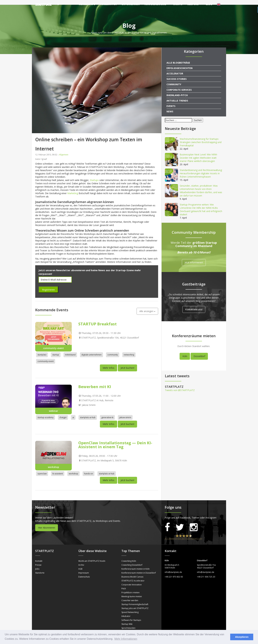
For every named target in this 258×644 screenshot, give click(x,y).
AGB (80, 564)
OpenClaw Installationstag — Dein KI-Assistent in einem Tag (115, 440)
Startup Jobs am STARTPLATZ (135, 604)
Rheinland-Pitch (177, 90)
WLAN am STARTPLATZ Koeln (92, 556)
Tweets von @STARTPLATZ (180, 385)
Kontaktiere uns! (194, 305)
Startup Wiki (127, 619)
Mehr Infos (109, 363)
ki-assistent (58, 469)
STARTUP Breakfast (97, 319)
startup (56, 350)
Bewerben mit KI (95, 382)
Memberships (87, 4)
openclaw (42, 469)
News (170, 107)
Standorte (40, 568)
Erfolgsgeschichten (180, 63)
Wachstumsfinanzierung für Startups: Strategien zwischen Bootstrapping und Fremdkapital (201, 137)
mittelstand (70, 350)
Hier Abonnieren (47, 523)
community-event (46, 356)
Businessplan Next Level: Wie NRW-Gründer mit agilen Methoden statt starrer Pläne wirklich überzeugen (199, 153)
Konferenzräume (156, 4)
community (113, 350)
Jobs (37, 564)
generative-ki (107, 413)
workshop (73, 469)
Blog (209, 4)
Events (178, 4)
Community (174, 80)
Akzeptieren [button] (242, 637)
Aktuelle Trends (177, 96)
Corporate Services (179, 85)
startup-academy (45, 413)
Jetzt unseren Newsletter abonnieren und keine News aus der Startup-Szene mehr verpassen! (90, 267)
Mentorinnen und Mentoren (134, 627)
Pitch (124, 584)
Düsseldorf (199, 351)
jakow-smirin (125, 413)
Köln (185, 351)
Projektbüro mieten (130, 588)
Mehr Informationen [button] (126, 639)
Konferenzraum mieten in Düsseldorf (139, 568)
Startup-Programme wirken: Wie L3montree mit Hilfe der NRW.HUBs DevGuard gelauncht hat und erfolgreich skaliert (201, 205)
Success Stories (177, 74)
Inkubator (126, 611)
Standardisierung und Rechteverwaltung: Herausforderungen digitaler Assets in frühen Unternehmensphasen (201, 169)
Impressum (84, 568)
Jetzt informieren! (194, 258)
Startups (94, 175)
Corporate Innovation (132, 580)
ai (73, 413)
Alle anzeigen (147, 307)
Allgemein (64, 150)
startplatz (42, 350)
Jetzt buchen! (127, 363)
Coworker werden (130, 596)
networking (129, 350)
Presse (38, 560)
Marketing (73, 188)
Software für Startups (131, 615)
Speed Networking (130, 607)
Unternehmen (131, 4)
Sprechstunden (128, 623)
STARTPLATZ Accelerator (133, 576)
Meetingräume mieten (132, 592)
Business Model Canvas (132, 572)
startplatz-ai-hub (88, 413)
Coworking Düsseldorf (132, 560)
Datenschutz (84, 572)
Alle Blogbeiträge (178, 58)
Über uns (194, 4)
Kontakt (39, 556)
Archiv (81, 560)
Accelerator (108, 4)
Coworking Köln (129, 556)
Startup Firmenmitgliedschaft (135, 600)
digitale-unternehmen (91, 350)
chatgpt (63, 413)
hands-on (89, 469)
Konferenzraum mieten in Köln (135, 564)
